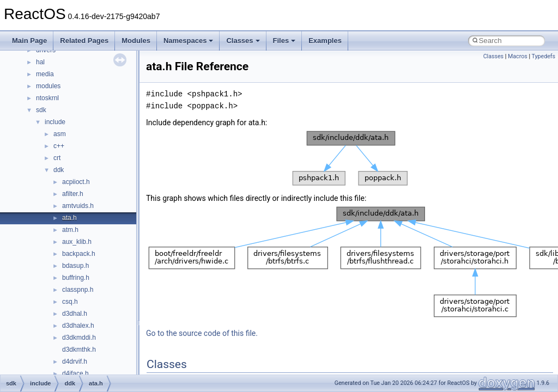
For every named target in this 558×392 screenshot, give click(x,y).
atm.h (70, 230)
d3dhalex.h (78, 326)
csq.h (70, 302)
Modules (136, 41)
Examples (325, 41)
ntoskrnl (47, 98)
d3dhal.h (75, 314)
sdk (41, 110)
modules (48, 86)
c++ (59, 146)
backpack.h (79, 254)
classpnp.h (78, 290)
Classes (243, 41)
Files (284, 41)
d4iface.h (75, 373)
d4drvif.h (75, 362)
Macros (518, 56)
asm (60, 134)
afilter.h (73, 194)
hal (40, 62)
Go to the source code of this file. (202, 333)
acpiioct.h (76, 182)
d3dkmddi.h (79, 338)
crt (57, 158)
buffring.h (76, 278)
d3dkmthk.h (79, 350)
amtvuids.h (78, 206)
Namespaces (189, 41)
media (45, 74)
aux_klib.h (77, 242)
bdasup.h (75, 266)
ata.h (69, 218)
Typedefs (543, 56)
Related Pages (84, 41)
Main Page (29, 41)
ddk (59, 170)
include (55, 122)
